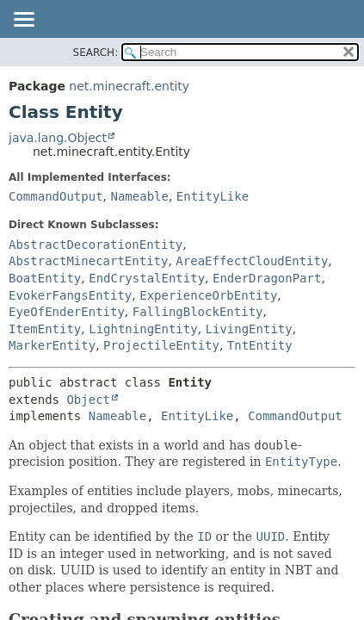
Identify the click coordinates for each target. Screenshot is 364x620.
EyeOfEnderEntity (67, 312)
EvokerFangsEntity (70, 295)
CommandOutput (56, 196)
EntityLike (213, 196)
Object (88, 400)
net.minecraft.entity (129, 86)
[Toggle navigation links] (23, 21)
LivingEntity (249, 329)
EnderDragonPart (267, 278)
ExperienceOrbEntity (208, 295)
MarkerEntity (52, 345)
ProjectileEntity (161, 345)
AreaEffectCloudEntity (252, 261)
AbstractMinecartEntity (88, 261)
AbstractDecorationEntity (96, 245)
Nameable (139, 196)
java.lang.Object (58, 138)
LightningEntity (143, 329)
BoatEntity (45, 278)
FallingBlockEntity (198, 312)
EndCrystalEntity (147, 278)
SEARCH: (96, 53)
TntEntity (260, 345)
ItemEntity (45, 329)
